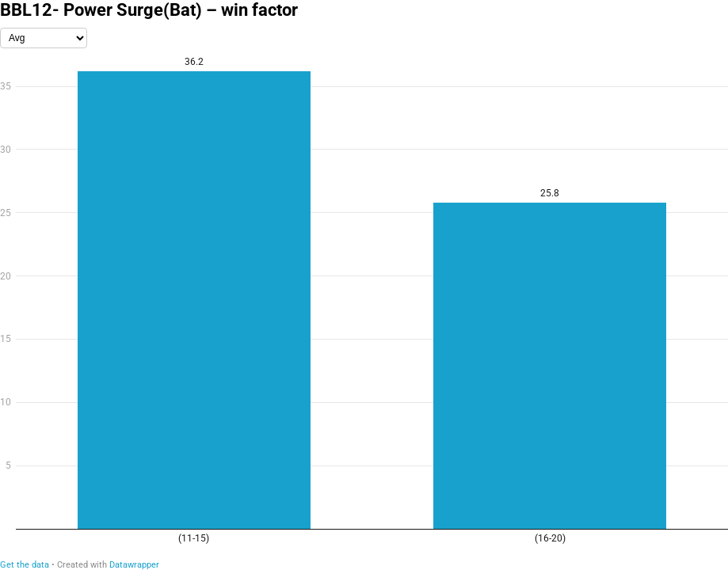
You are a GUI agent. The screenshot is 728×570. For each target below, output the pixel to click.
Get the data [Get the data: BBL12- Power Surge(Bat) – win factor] (25, 565)
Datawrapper (134, 565)
